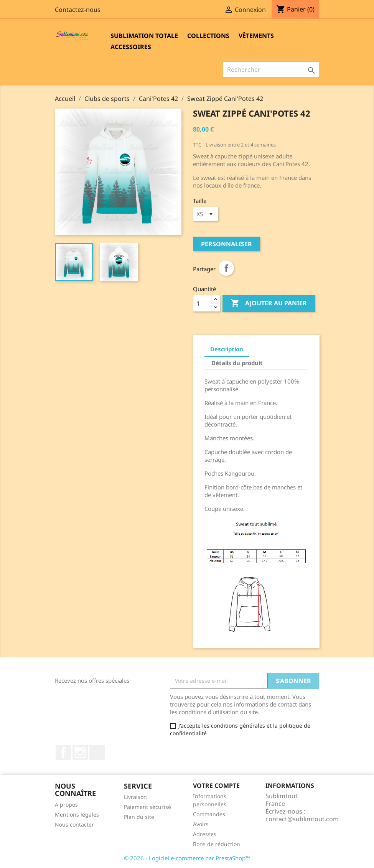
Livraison (135, 797)
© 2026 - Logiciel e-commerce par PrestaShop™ (187, 858)
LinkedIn (97, 753)
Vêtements (256, 36)
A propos (66, 805)
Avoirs (201, 824)
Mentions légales (77, 814)
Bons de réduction (217, 844)
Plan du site (139, 817)
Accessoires (131, 47)
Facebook (63, 753)
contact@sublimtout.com (302, 819)
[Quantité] (202, 303)
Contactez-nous (78, 10)
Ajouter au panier (269, 303)
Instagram (80, 753)
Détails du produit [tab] (237, 363)
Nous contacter (74, 824)
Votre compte (216, 786)
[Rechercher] (271, 69)
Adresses (205, 834)
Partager (226, 268)
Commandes (209, 814)
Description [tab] (227, 349)
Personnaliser (227, 244)
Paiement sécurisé (147, 807)
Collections (208, 36)
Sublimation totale (144, 36)
